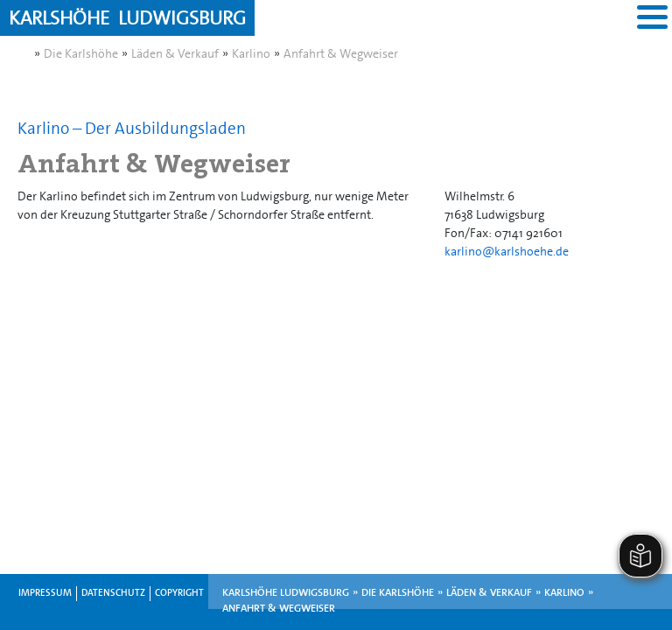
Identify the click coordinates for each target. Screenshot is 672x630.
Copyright (179, 593)
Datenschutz (113, 593)
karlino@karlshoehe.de (507, 251)
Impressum (45, 593)
